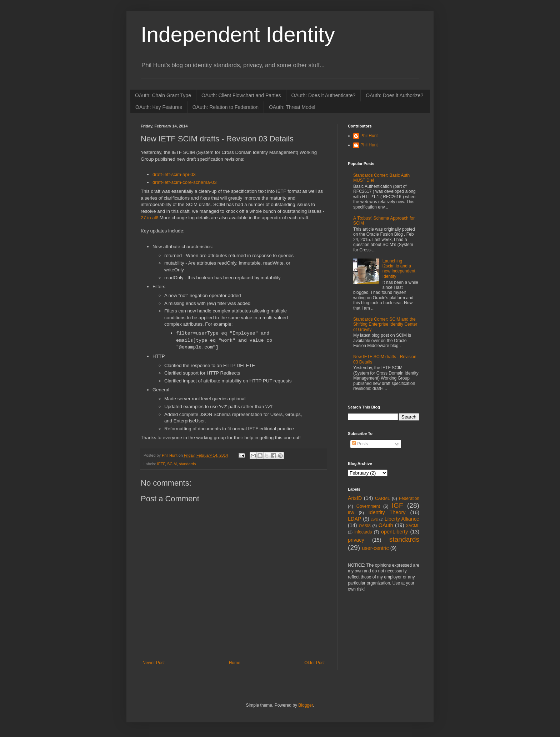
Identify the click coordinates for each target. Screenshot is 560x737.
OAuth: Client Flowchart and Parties (241, 95)
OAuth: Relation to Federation (226, 107)
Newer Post (154, 663)
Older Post (314, 663)
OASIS (365, 526)
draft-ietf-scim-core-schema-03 (185, 182)
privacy (356, 540)
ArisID (355, 498)
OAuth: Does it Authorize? (394, 95)
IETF (161, 464)
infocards (363, 532)
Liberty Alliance (402, 519)
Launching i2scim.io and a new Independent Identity (399, 269)
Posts (360, 444)
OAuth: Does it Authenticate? (324, 95)
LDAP (355, 519)
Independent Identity (238, 34)
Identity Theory (387, 512)
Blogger (306, 705)
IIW (351, 513)
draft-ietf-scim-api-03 (174, 174)
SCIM (172, 464)
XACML (413, 526)
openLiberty (394, 532)
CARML (382, 498)
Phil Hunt (170, 455)
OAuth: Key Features (159, 107)
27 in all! (149, 218)
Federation (409, 498)
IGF (397, 505)
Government (368, 506)
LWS (374, 519)
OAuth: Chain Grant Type (163, 95)
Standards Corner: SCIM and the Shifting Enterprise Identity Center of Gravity (385, 324)
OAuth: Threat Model (292, 107)
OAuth (386, 525)
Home (235, 663)
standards (187, 464)
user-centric (375, 548)
